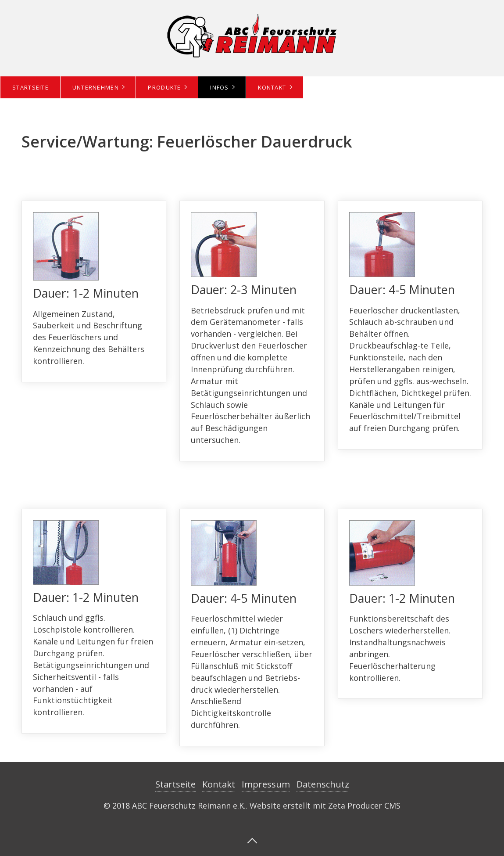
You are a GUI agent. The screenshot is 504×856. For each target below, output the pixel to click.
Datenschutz (323, 784)
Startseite (30, 87)
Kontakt (272, 87)
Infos (219, 87)
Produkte (164, 87)
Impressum (266, 784)
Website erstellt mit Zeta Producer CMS (325, 806)
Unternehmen (96, 87)
